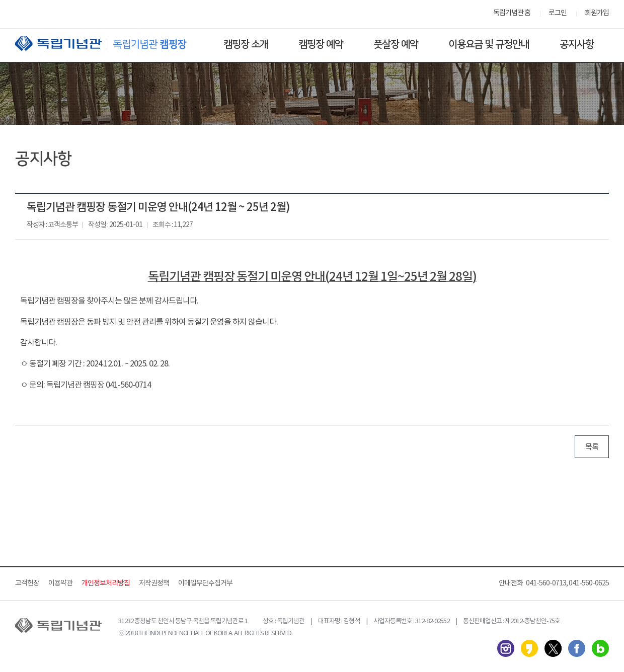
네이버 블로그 (600, 648)
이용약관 (60, 583)
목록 (592, 447)
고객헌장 (27, 583)
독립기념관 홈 (512, 13)
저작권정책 (154, 583)
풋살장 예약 (396, 44)
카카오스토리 (529, 648)
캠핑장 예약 (321, 44)
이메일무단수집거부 (205, 583)
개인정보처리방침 (106, 583)
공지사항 (577, 44)
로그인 (558, 13)
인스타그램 (506, 648)
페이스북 (577, 648)
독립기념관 (110, 44)
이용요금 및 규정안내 (489, 44)
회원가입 (597, 13)
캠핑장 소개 (246, 44)
